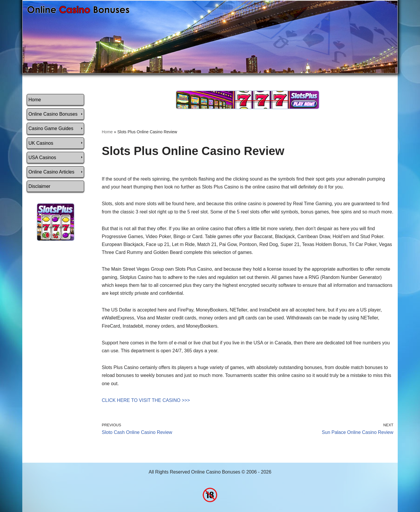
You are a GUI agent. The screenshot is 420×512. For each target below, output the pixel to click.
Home (35, 100)
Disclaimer (39, 186)
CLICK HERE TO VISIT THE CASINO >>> (146, 400)
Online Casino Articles (51, 172)
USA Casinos (42, 158)
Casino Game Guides (51, 128)
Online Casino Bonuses (53, 114)
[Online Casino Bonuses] (78, 10)
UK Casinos (41, 143)
